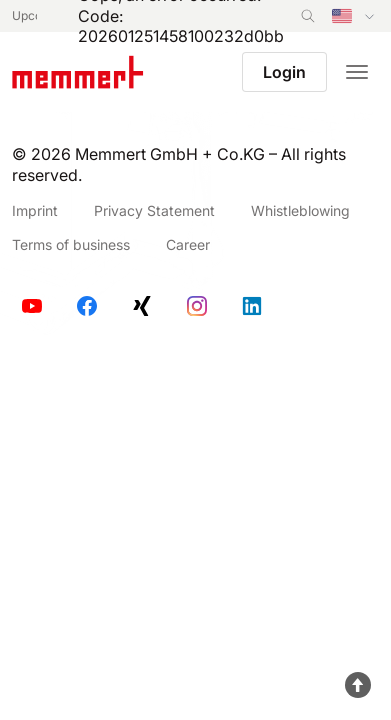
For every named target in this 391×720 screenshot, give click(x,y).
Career (188, 244)
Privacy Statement (154, 210)
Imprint (35, 210)
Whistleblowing (300, 210)
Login (284, 72)
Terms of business (71, 244)
